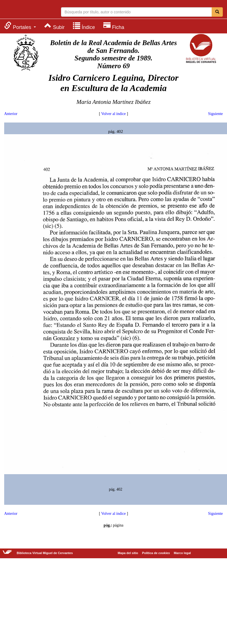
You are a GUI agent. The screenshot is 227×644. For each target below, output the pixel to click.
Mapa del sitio (128, 553)
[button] (20, 26)
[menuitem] (20, 26)
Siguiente (215, 114)
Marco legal (182, 553)
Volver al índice (113, 114)
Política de (156, 553)
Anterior (11, 114)
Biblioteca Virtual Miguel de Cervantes (26, 10)
